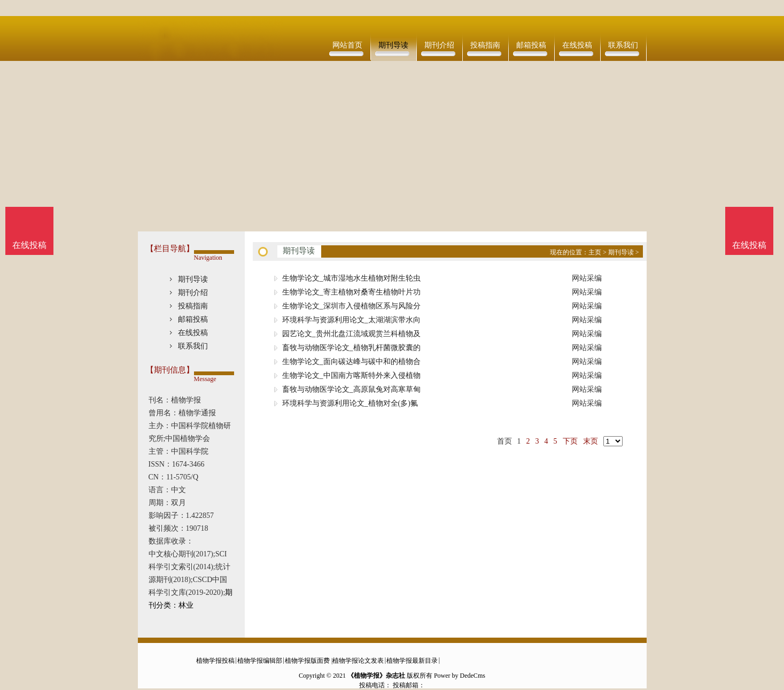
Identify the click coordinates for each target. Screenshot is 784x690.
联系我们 (623, 45)
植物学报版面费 (307, 661)
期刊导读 (393, 45)
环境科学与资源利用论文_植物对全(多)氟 (350, 403)
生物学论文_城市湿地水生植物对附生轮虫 (351, 278)
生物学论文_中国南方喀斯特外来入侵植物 (351, 375)
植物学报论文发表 (358, 661)
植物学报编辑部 (260, 661)
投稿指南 (485, 45)
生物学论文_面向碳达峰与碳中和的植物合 (351, 362)
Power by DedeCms (460, 676)
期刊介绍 (439, 45)
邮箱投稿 (531, 45)
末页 (591, 441)
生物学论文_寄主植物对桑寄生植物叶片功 (351, 292)
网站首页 (347, 45)
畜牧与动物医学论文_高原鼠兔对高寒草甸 (351, 389)
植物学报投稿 (215, 661)
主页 (595, 252)
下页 (570, 441)
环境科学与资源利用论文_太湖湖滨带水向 (351, 320)
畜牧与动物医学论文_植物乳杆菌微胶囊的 (351, 348)
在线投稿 (577, 45)
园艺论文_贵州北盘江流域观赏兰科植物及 (351, 334)
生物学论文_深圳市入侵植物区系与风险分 (351, 306)
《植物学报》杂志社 (376, 676)
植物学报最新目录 (412, 661)
